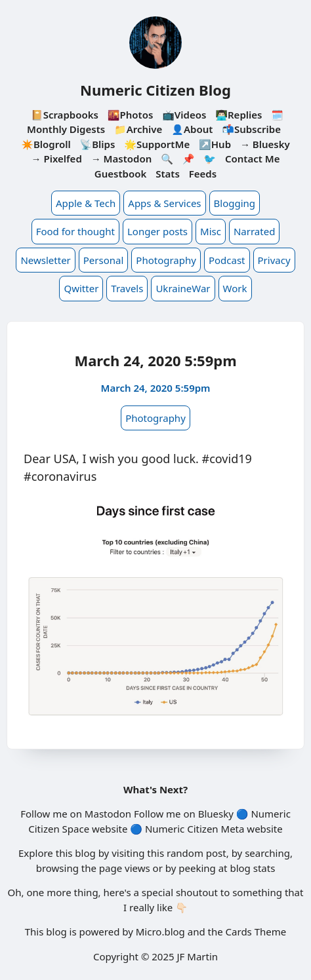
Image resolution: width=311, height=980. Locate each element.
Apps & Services (164, 203)
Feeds (203, 174)
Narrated (254, 231)
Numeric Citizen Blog (155, 90)
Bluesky (216, 814)
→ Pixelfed (57, 159)
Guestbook (120, 174)
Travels (127, 288)
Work (235, 288)
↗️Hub (215, 144)
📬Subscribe (251, 129)
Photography (166, 260)
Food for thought (75, 231)
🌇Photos (130, 115)
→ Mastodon (122, 159)
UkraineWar (183, 288)
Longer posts (157, 231)
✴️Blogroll (46, 144)
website (110, 829)
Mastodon (108, 814)
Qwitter (81, 288)
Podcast (227, 260)
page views (125, 868)
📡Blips (98, 144)
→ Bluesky (265, 144)
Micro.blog (160, 932)
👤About (192, 129)
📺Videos (184, 115)
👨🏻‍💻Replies (238, 115)
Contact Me (253, 159)
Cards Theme (256, 932)
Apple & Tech (86, 203)
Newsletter (45, 260)
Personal (104, 260)
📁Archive (138, 129)
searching (267, 853)
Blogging (235, 203)
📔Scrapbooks (65, 115)
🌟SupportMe (157, 144)
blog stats (252, 868)
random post (197, 853)
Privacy (274, 260)
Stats (168, 174)
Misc (211, 231)
